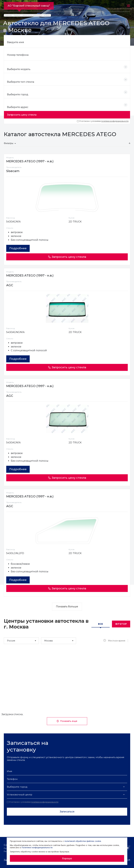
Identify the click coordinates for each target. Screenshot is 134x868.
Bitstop (121, 624)
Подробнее (18, 248)
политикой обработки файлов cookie (83, 841)
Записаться (67, 812)
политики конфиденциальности (115, 121)
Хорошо (67, 858)
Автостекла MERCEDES (32, 15)
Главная (8, 15)
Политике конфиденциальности (37, 847)
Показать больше (67, 607)
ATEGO (47, 15)
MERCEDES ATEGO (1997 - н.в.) (30, 161)
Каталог (17, 15)
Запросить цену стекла (22, 115)
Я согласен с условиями (103, 121)
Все (101, 624)
